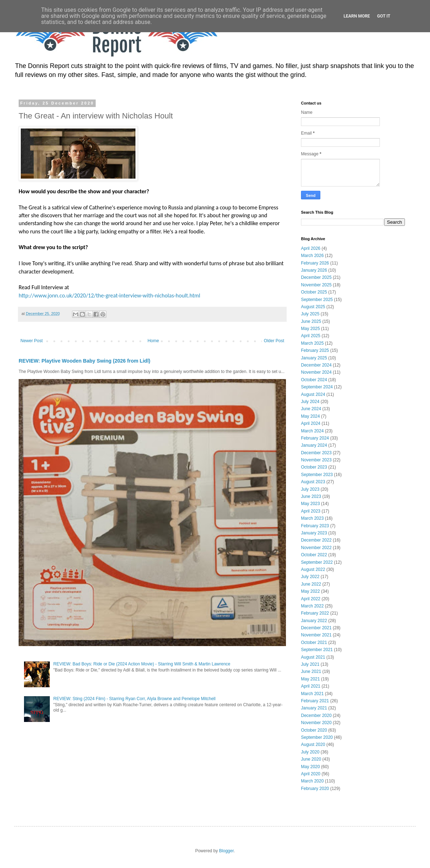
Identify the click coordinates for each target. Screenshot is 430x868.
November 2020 (316, 723)
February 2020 (315, 789)
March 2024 (312, 431)
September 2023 (317, 475)
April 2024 (311, 423)
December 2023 (316, 453)
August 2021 (313, 657)
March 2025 (312, 343)
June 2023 (311, 496)
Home (153, 341)
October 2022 (314, 555)
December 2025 (316, 277)
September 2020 (317, 737)
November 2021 (316, 635)
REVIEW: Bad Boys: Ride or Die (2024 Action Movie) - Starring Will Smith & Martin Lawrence (142, 664)
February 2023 (315, 526)
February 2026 (315, 263)
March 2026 (312, 256)
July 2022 (310, 577)
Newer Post (32, 341)
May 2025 (310, 329)
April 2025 (311, 336)
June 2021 (311, 671)
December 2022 (316, 540)
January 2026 (314, 270)
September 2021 (317, 650)
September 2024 (317, 387)
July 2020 (310, 752)
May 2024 (310, 416)
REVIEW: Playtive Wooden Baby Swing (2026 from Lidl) (84, 361)
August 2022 (313, 569)
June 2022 (311, 584)
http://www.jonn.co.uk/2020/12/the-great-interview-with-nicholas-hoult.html (109, 295)
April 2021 (311, 686)
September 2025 (317, 300)
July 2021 (310, 664)
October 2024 (314, 380)
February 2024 (315, 438)
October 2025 (314, 292)
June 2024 (311, 409)
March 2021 (312, 694)
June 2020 (311, 759)
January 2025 (314, 358)
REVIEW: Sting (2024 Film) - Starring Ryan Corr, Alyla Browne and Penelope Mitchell (135, 699)
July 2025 (310, 314)
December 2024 (316, 365)
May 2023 (310, 504)
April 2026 (311, 248)
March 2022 (312, 606)
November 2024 (316, 372)
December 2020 (316, 716)
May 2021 (310, 679)
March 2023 (312, 518)
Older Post (274, 341)
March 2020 (312, 781)
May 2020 (310, 767)
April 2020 (311, 774)
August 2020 (313, 745)
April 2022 (311, 599)
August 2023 (313, 482)
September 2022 (317, 562)
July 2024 (310, 402)
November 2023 (316, 460)
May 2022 (310, 591)
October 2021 (314, 642)
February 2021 (315, 701)
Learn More (357, 16)
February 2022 (315, 613)
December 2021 (316, 628)
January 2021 (314, 708)
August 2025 (313, 307)
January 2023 (314, 533)
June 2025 (311, 321)
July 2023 (310, 489)
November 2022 (316, 548)
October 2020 (314, 730)
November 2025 (316, 285)
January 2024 (314, 445)
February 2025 (315, 350)
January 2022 (314, 621)
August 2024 (313, 394)
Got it (384, 16)
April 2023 (311, 511)
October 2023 (314, 467)
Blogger (226, 851)
